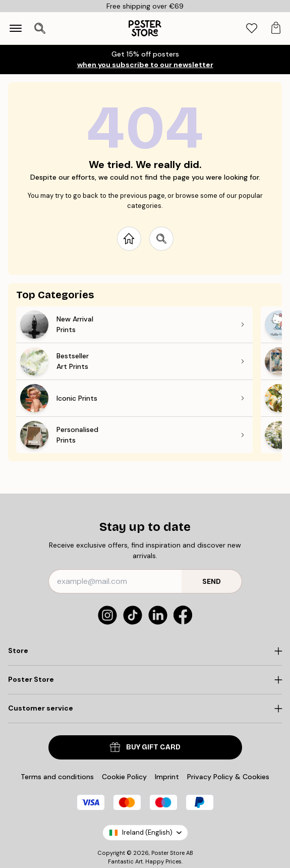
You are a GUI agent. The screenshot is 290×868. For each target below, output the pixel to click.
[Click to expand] (145, 651)
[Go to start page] (129, 239)
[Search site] (161, 239)
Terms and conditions (57, 777)
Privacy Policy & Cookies (228, 777)
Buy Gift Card (145, 747)
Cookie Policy (124, 777)
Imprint (167, 777)
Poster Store (168, 853)
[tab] (252, 29)
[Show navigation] (16, 28)
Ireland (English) (145, 832)
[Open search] (40, 28)
